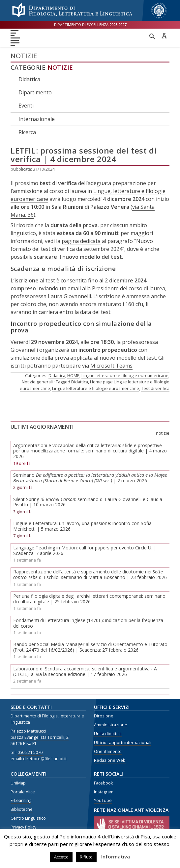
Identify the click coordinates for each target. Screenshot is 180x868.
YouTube (103, 800)
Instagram (104, 792)
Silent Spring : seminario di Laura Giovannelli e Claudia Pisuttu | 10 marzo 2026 (88, 502)
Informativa (116, 856)
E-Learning (21, 800)
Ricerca (27, 132)
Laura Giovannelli (69, 296)
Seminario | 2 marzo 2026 (90, 478)
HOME (73, 375)
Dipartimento (35, 92)
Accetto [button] (61, 857)
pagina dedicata (81, 241)
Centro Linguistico (28, 818)
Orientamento (108, 751)
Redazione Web (110, 760)
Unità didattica (108, 734)
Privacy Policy (23, 827)
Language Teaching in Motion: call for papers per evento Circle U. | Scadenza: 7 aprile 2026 (85, 550)
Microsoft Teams (111, 366)
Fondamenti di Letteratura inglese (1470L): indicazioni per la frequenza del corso (88, 623)
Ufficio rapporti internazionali (123, 743)
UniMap (18, 783)
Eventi (26, 106)
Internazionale (37, 119)
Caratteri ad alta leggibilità (164, 36)
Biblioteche (22, 809)
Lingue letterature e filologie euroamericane (125, 375)
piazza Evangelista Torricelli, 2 (40, 737)
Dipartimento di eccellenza (90, 24)
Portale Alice (23, 792)
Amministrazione (111, 725)
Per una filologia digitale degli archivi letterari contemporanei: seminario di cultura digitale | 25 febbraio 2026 (89, 599)
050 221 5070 (30, 752)
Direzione (104, 716)
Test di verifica (155, 388)
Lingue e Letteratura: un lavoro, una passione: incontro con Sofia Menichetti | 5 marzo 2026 (82, 526)
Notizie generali (37, 382)
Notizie (60, 67)
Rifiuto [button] (86, 857)
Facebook (103, 783)
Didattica (29, 79)
